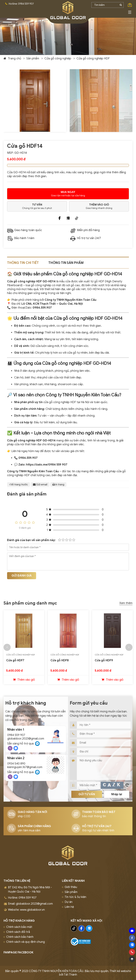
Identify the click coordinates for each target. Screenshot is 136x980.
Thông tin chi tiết (23, 263)
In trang (58, 485)
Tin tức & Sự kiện (75, 897)
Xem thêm (126, 603)
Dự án (69, 902)
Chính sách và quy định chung (25, 942)
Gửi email (40, 485)
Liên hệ (69, 907)
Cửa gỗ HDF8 (60, 660)
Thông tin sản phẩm (66, 263)
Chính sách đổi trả (18, 932)
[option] (24, 647)
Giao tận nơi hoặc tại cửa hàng (68, 194)
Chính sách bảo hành (20, 937)
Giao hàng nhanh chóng (99, 206)
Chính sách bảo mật (19, 927)
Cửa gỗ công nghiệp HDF (93, 59)
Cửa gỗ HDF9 (104, 660)
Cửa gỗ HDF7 (15, 660)
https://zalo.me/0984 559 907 (47, 465)
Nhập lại (117, 794)
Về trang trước (19, 485)
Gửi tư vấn (87, 794)
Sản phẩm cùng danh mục (30, 603)
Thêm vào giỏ (26, 680)
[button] (7, 647)
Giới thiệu (71, 887)
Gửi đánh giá (22, 576)
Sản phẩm (33, 59)
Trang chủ (15, 59)
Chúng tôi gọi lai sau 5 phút (37, 206)
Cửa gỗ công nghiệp (58, 59)
